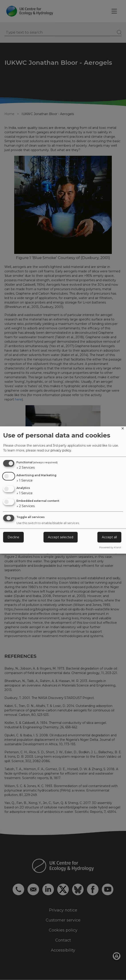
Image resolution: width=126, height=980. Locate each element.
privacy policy (61, 450)
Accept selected (61, 537)
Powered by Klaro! (110, 547)
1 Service (25, 480)
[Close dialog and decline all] (123, 429)
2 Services (26, 468)
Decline (13, 537)
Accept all (109, 537)
